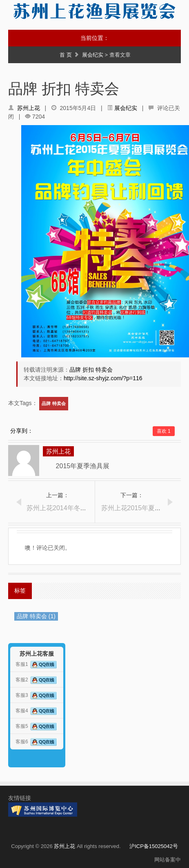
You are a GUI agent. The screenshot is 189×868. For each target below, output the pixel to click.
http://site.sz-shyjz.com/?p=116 (103, 378)
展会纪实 (93, 55)
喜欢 (164, 431)
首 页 (66, 55)
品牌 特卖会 (53, 403)
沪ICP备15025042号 (154, 846)
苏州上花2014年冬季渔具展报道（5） (81, 508)
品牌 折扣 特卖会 (91, 370)
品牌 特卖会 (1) (36, 616)
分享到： (22, 431)
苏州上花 (29, 108)
